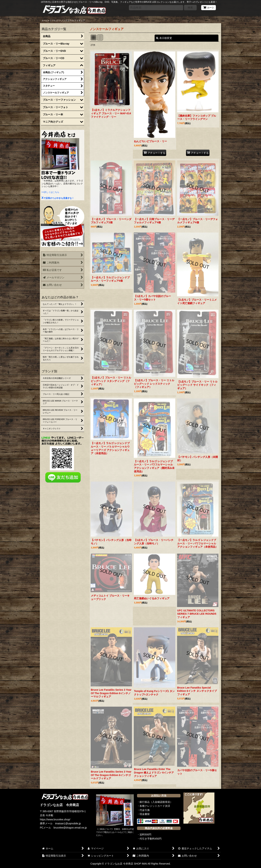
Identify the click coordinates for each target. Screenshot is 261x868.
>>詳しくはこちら (50, 192)
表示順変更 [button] (164, 38)
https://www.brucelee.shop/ (55, 819)
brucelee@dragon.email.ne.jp (70, 828)
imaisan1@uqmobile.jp (68, 823)
